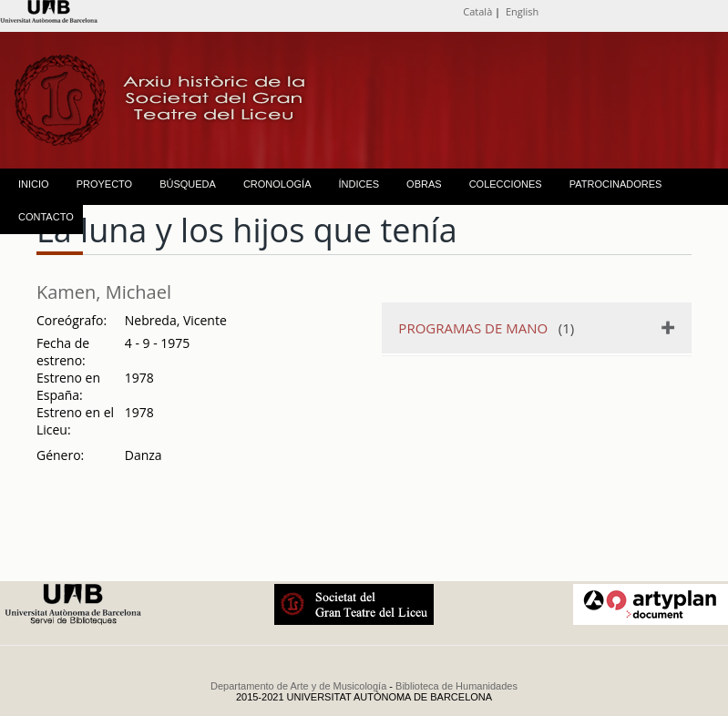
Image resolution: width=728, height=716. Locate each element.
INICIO (34, 184)
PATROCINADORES (616, 184)
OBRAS (424, 184)
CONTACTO (46, 217)
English (522, 11)
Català (477, 11)
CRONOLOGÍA (277, 184)
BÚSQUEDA (188, 184)
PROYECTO (105, 184)
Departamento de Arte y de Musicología (298, 686)
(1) (486, 328)
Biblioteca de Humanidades (456, 686)
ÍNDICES (359, 184)
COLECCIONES (506, 184)
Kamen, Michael (104, 292)
